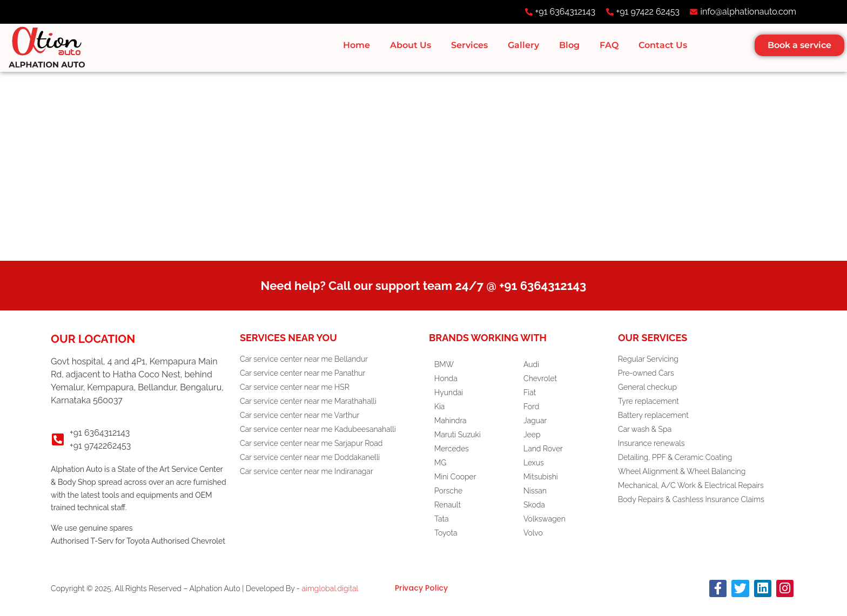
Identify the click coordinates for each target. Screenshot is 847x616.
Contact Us (663, 45)
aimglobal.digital (330, 588)
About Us (411, 45)
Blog (569, 45)
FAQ (609, 45)
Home (357, 45)
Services (469, 45)
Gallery (523, 45)
